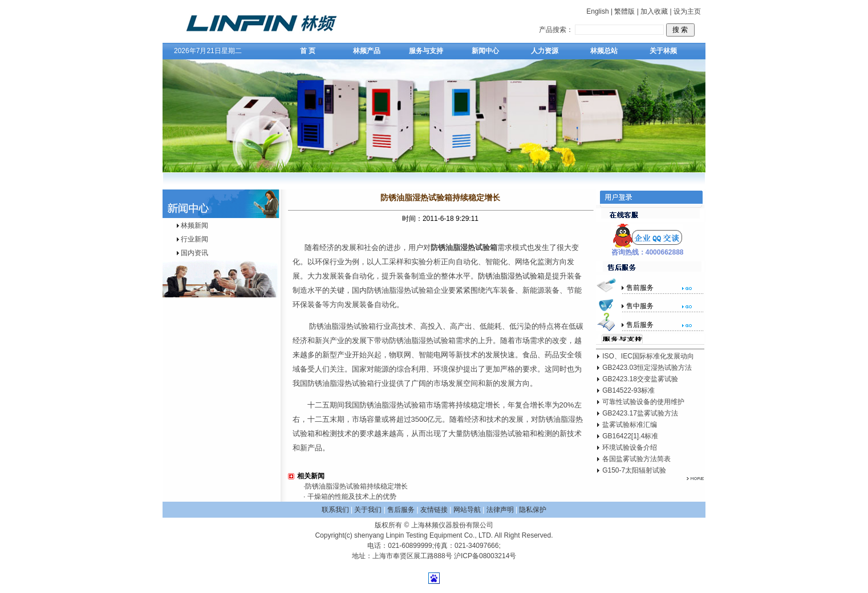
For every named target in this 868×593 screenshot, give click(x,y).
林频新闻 (194, 225)
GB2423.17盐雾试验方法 (640, 413)
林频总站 (604, 51)
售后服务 (401, 510)
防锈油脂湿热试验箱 (511, 276)
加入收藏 (654, 11)
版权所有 (388, 525)
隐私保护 (533, 510)
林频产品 (367, 51)
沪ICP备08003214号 (485, 556)
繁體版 (624, 11)
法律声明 (500, 510)
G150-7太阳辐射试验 (634, 470)
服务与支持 (426, 51)
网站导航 (467, 510)
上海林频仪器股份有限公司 (452, 525)
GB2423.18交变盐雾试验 (640, 379)
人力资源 (545, 51)
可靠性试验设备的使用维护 (643, 402)
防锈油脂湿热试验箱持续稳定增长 (356, 486)
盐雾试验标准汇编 (630, 425)
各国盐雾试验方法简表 (636, 459)
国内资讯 (194, 253)
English (597, 11)
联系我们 (335, 510)
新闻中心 (485, 51)
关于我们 (368, 510)
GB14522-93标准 (628, 390)
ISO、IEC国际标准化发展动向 (648, 356)
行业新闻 (194, 239)
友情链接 (434, 510)
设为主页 (687, 11)
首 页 (308, 51)
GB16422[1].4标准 (630, 436)
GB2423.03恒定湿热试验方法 (647, 368)
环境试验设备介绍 (630, 447)
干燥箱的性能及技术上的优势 (350, 497)
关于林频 (663, 51)
